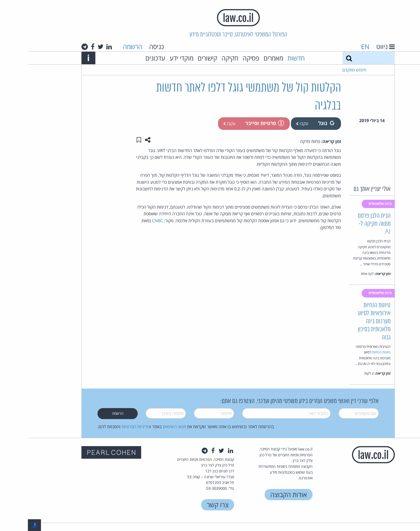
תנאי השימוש (146, 427)
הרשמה (104, 46)
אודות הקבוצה (260, 494)
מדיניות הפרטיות (108, 427)
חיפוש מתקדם (326, 70)
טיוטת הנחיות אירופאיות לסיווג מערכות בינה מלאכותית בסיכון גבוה (346, 321)
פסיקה (223, 58)
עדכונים (127, 58)
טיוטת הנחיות (353, 352)
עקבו (274, 123)
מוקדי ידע (153, 58)
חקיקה (202, 58)
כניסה (128, 46)
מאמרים (245, 58)
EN (337, 46)
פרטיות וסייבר (236, 123)
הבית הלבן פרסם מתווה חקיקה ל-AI (346, 224)
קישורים (179, 58)
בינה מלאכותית (352, 204)
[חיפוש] (321, 58)
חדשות (268, 58)
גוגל (298, 123)
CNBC (129, 221)
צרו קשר (190, 505)
